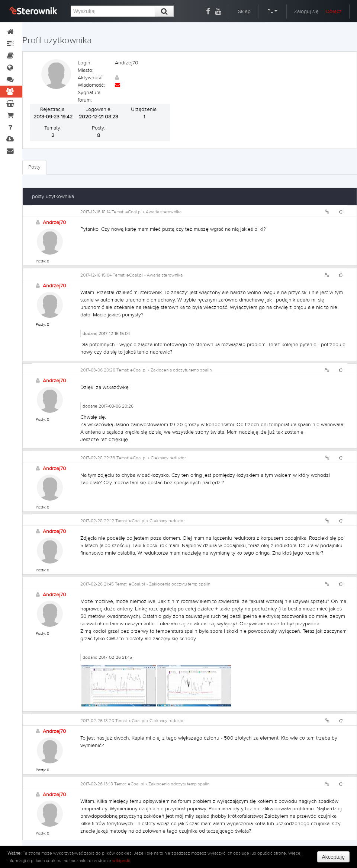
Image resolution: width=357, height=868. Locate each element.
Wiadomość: (91, 85)
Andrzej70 (54, 223)
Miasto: (86, 70)
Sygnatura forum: (89, 96)
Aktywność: (91, 78)
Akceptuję (333, 857)
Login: (85, 63)
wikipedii (121, 861)
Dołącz (334, 12)
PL (272, 11)
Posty (34, 167)
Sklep (244, 12)
